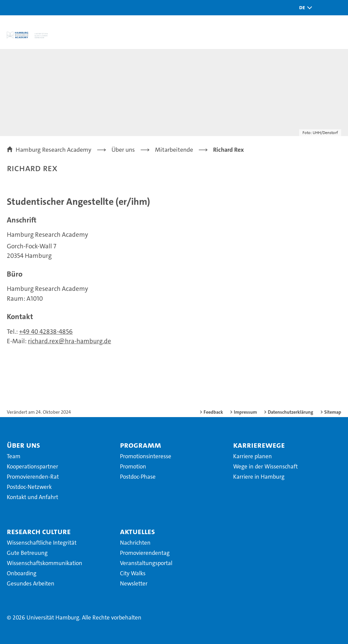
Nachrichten (135, 543)
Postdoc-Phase (138, 477)
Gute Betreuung (27, 553)
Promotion (133, 466)
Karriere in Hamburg (259, 477)
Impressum (245, 412)
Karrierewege (259, 445)
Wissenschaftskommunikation (45, 563)
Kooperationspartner (32, 466)
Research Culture (39, 531)
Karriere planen (253, 456)
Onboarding (22, 573)
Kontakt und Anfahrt (32, 497)
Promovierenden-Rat (33, 477)
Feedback (213, 412)
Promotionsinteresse (146, 456)
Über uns (23, 445)
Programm (141, 445)
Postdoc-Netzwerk (29, 487)
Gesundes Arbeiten (31, 583)
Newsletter (134, 583)
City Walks (133, 573)
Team (14, 456)
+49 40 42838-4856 (46, 332)
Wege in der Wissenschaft (265, 466)
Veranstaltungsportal (146, 563)
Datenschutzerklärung (291, 412)
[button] (304, 8)
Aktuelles (137, 531)
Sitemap (333, 412)
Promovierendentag (145, 553)
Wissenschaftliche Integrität (42, 543)
